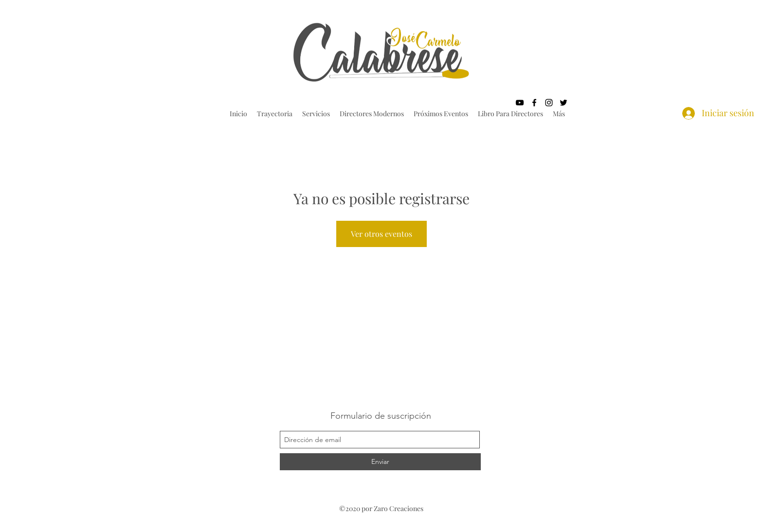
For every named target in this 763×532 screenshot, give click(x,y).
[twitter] (563, 103)
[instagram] (549, 103)
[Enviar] (380, 462)
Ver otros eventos (381, 234)
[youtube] (520, 103)
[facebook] (534, 103)
